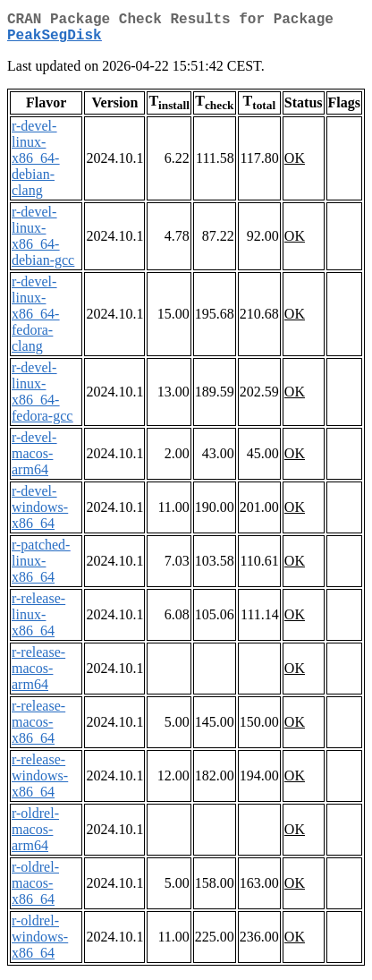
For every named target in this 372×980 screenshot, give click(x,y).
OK (295, 165)
